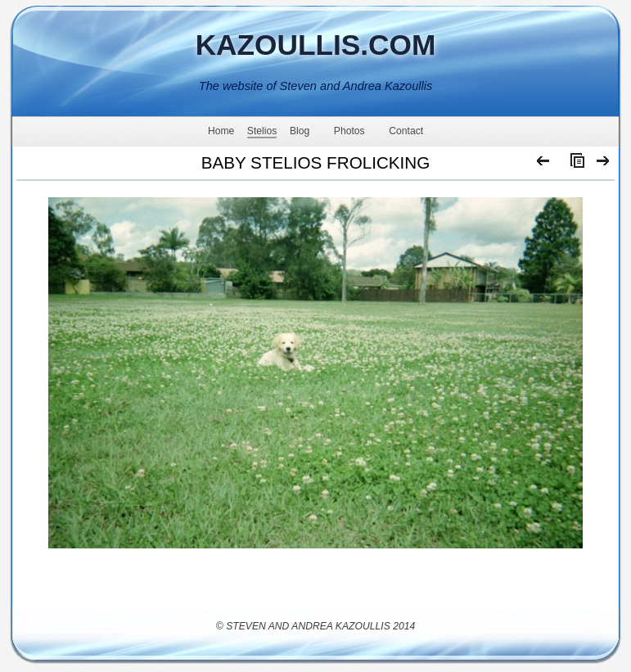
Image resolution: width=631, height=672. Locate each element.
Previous (544, 165)
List (574, 165)
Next (604, 165)
